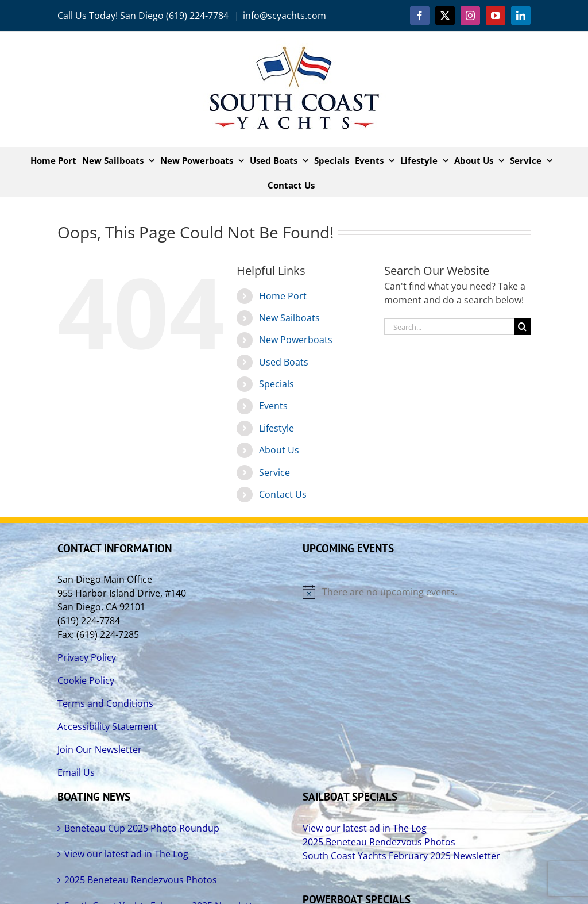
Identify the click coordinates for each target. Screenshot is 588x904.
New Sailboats (289, 318)
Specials (276, 384)
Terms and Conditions (105, 703)
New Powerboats (296, 340)
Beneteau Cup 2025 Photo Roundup (142, 828)
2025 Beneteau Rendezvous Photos (141, 880)
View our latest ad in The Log (126, 854)
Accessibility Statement (107, 726)
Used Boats (284, 362)
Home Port (283, 296)
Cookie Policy (86, 680)
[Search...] (449, 327)
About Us (279, 450)
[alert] (417, 592)
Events (273, 406)
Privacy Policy (87, 657)
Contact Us (283, 494)
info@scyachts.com (285, 16)
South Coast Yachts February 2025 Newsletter (401, 856)
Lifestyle (276, 428)
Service (274, 472)
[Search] (522, 327)
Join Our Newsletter (100, 749)
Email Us (76, 772)
